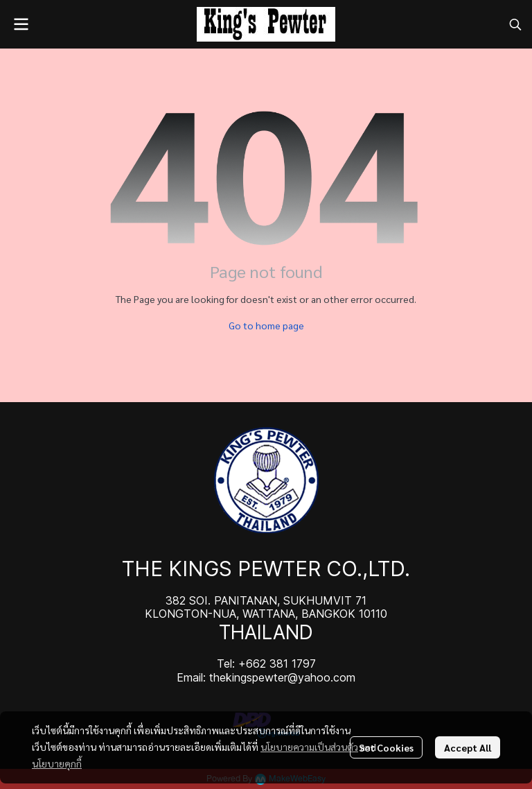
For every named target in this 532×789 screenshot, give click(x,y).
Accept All (468, 747)
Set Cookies (386, 747)
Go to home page (266, 325)
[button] (515, 24)
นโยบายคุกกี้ (57, 763)
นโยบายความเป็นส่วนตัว (309, 747)
